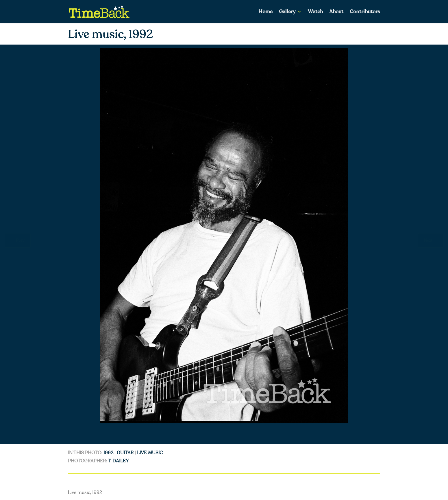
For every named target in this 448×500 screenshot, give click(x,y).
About (336, 12)
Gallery (287, 12)
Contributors (365, 12)
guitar (125, 453)
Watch (315, 12)
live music (150, 453)
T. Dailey (118, 461)
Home (265, 12)
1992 (108, 453)
